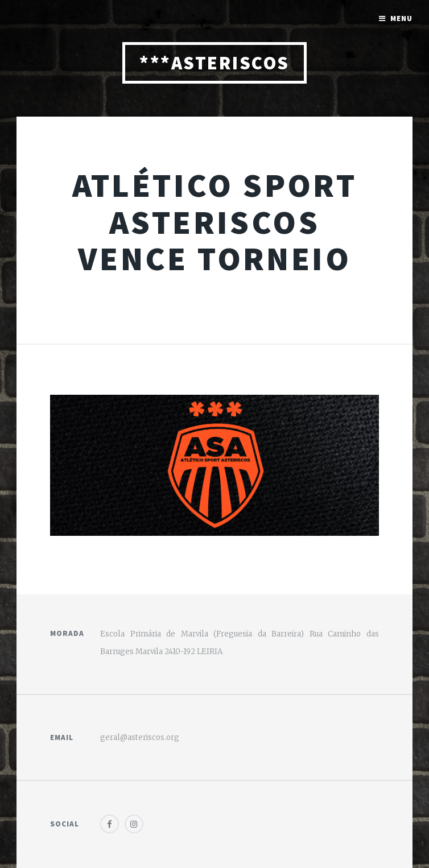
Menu (401, 18)
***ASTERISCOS (214, 63)
